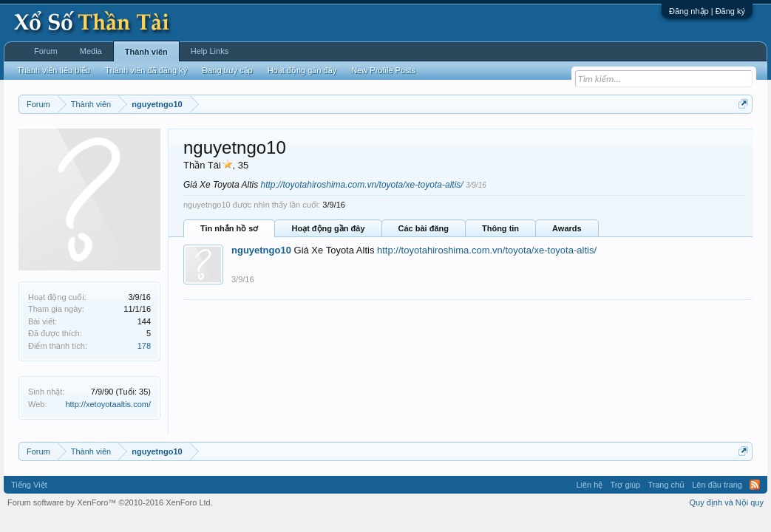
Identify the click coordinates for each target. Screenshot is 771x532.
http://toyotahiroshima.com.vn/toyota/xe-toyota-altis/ (362, 185)
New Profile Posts (383, 70)
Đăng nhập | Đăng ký (707, 11)
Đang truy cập (227, 70)
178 (144, 346)
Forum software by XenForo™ (110, 502)
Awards (567, 228)
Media (91, 51)
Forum (46, 51)
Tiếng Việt (29, 485)
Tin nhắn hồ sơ (229, 228)
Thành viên (146, 52)
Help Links (210, 51)
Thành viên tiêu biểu (54, 70)
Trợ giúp (625, 485)
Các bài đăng (424, 228)
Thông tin (500, 228)
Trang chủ (666, 485)
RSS (755, 485)
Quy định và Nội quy (727, 502)
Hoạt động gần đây (328, 228)
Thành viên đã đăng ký (146, 70)
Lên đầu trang (717, 485)
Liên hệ (589, 485)
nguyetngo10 (261, 250)
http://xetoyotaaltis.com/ (108, 404)
